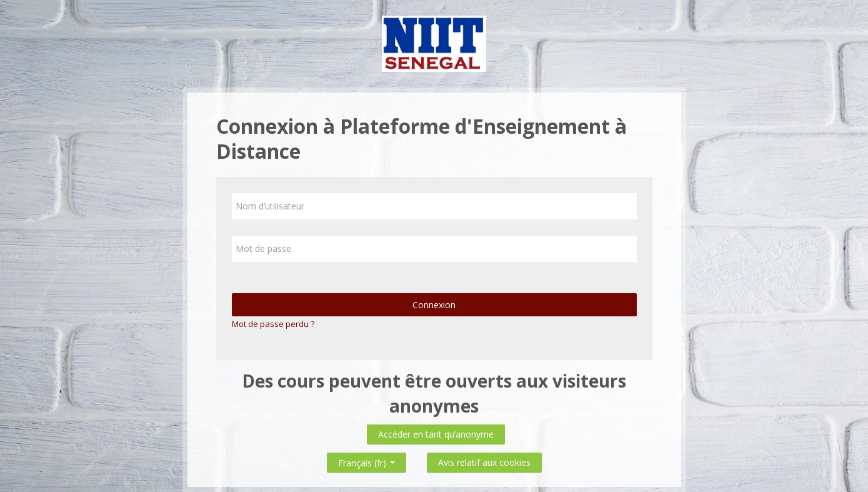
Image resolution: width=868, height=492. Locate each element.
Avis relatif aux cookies (484, 462)
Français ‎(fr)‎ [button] (367, 460)
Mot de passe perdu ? (273, 324)
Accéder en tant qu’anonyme (436, 434)
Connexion (434, 305)
